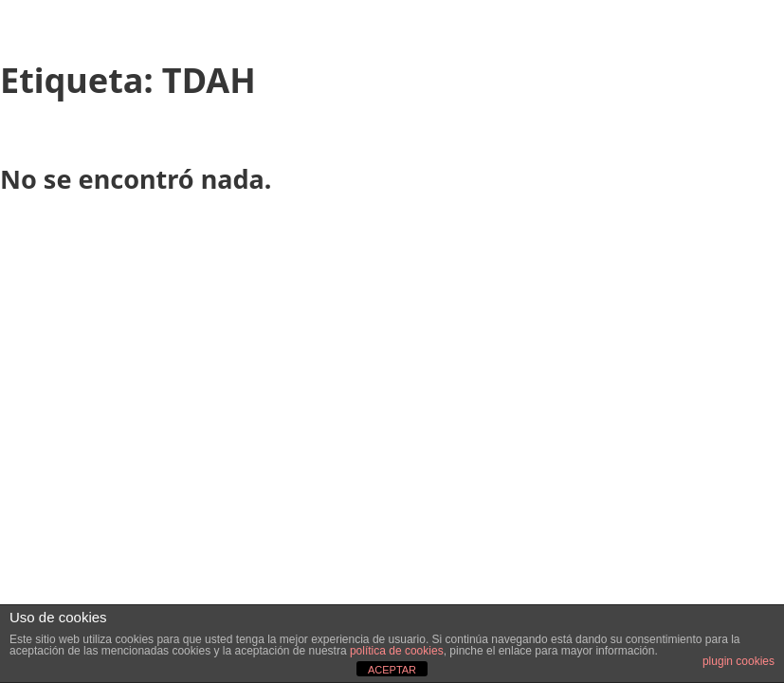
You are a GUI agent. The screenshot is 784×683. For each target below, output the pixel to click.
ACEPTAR (392, 670)
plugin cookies (738, 661)
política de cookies (397, 651)
